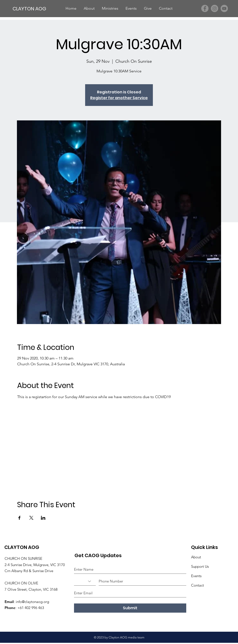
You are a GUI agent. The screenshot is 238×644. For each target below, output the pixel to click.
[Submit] (130, 608)
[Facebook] (205, 8)
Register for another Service (119, 98)
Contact (197, 585)
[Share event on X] (31, 518)
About (196, 557)
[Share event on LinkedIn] (43, 518)
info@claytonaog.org (32, 602)
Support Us (200, 566)
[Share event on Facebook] (19, 518)
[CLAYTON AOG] (30, 9)
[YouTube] (224, 8)
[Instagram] (215, 8)
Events (196, 576)
